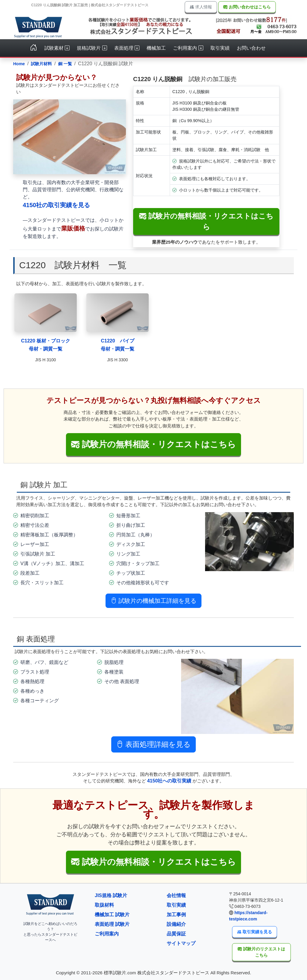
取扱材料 (104, 905)
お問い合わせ (251, 48)
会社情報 (176, 895)
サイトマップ (181, 943)
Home (19, 64)
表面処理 (127, 48)
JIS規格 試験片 (111, 895)
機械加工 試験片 (112, 915)
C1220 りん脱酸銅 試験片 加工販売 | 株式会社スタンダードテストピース (90, 5)
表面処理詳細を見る (154, 744)
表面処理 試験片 (112, 924)
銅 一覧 (65, 64)
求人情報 (201, 7)
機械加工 (156, 48)
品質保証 (176, 934)
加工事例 (176, 915)
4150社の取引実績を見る (57, 205)
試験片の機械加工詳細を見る (153, 601)
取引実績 (220, 48)
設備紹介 (176, 924)
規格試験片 (92, 48)
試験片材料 (41, 64)
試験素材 (57, 48)
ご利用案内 (188, 48)
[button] (153, 862)
